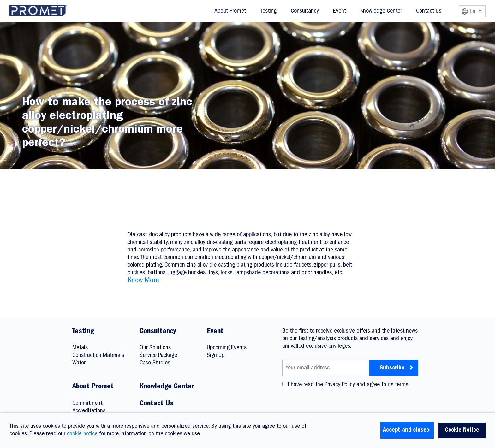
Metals (80, 348)
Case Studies (155, 363)
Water (79, 363)
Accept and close (404, 430)
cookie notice (82, 434)
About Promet (230, 11)
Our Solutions (155, 348)
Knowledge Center (381, 11)
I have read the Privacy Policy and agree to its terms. (346, 385)
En (476, 12)
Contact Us (429, 11)
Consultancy (305, 11)
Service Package (158, 356)
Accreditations (89, 411)
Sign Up (216, 356)
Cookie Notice (461, 430)
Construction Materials (98, 356)
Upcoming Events (227, 348)
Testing (268, 11)
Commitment (87, 404)
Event (340, 11)
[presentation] (330, 404)
